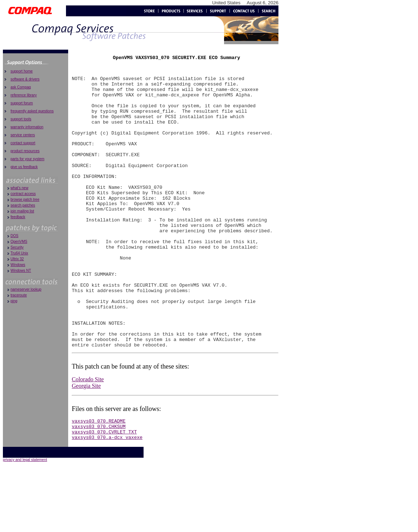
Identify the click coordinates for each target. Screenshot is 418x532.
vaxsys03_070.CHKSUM (99, 487)
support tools (21, 119)
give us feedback (24, 167)
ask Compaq (21, 87)
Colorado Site (88, 438)
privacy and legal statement (25, 523)
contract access (23, 194)
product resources (25, 151)
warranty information (27, 127)
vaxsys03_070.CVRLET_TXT (104, 494)
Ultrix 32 (17, 259)
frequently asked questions (32, 111)
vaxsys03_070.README (99, 481)
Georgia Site (86, 444)
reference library (24, 95)
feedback (18, 217)
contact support (23, 143)
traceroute (19, 295)
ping (14, 301)
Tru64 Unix (19, 253)
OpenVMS (19, 242)
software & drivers (25, 79)
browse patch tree (25, 199)
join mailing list (22, 211)
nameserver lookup (26, 289)
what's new (19, 188)
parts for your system (27, 159)
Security (17, 247)
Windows (18, 265)
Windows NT (21, 271)
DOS (15, 236)
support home (22, 71)
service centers (23, 135)
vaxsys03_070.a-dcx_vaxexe (107, 500)
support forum (22, 103)
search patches (23, 205)
